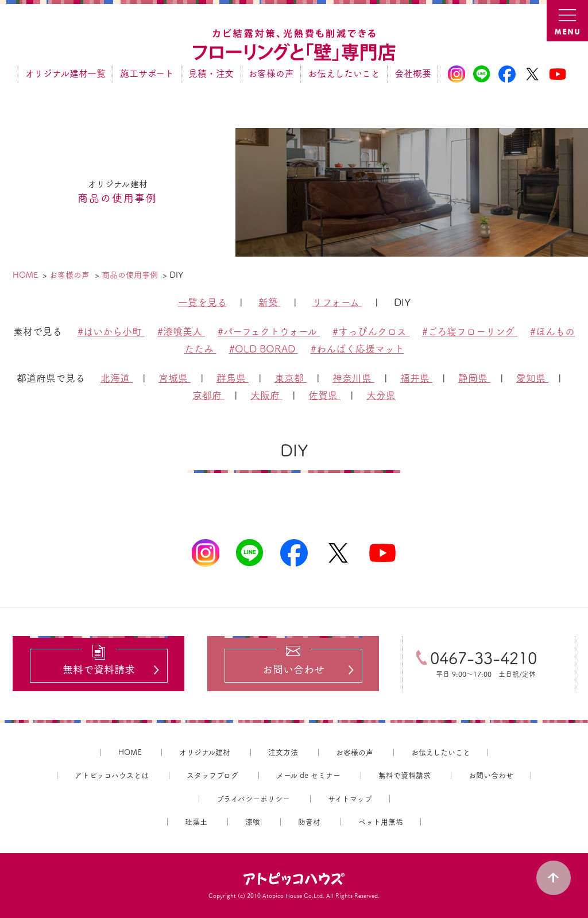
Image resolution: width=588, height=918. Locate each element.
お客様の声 (271, 73)
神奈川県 (353, 378)
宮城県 (175, 378)
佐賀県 (324, 395)
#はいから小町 (111, 332)
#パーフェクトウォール (269, 332)
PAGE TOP (554, 878)
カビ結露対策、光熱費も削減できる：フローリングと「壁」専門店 (294, 45)
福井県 (416, 378)
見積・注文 (211, 73)
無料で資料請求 (405, 775)
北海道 (117, 378)
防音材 (309, 822)
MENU (567, 21)
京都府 (208, 395)
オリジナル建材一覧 (65, 73)
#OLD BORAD (264, 349)
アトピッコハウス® (294, 879)
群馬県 (233, 378)
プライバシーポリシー (253, 799)
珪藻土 (196, 822)
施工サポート (147, 73)
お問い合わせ (491, 775)
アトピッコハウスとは (112, 775)
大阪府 (266, 395)
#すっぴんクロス (371, 332)
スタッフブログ (212, 775)
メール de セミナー (308, 775)
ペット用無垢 (381, 822)
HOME (130, 752)
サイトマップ (350, 799)
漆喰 (253, 822)
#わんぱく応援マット (357, 349)
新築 (270, 302)
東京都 (291, 378)
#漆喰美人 (181, 332)
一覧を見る (202, 302)
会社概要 (413, 73)
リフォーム (337, 302)
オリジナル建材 (205, 752)
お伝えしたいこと (344, 73)
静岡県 (474, 378)
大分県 (381, 395)
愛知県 (532, 378)
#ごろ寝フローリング (470, 332)
